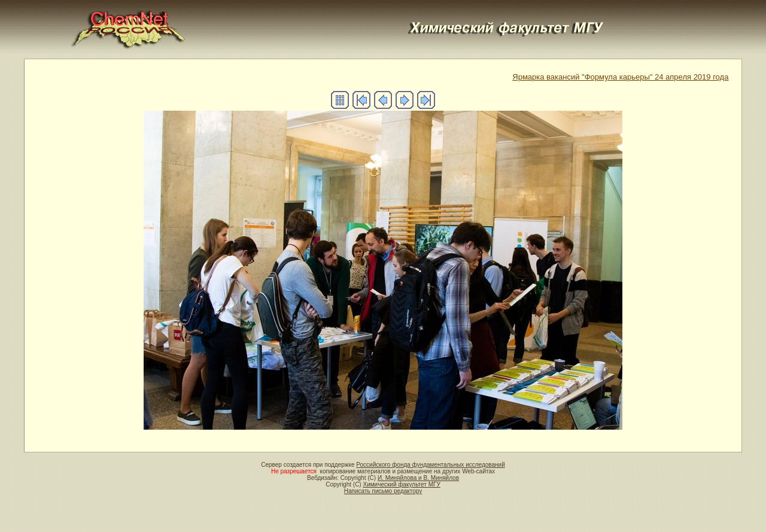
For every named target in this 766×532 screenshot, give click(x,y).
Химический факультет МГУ (401, 484)
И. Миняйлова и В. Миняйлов (418, 478)
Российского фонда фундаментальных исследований (430, 465)
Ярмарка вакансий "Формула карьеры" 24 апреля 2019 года (620, 77)
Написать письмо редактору (383, 491)
